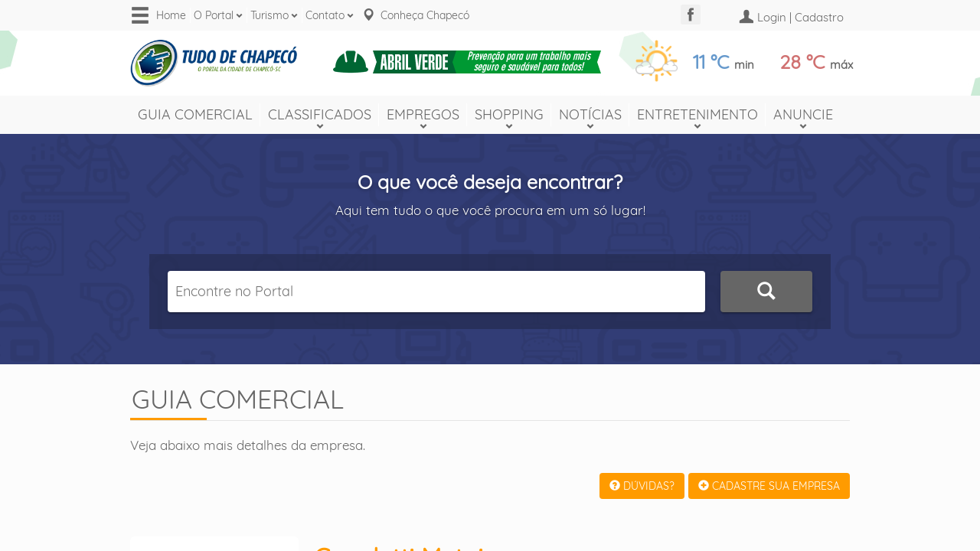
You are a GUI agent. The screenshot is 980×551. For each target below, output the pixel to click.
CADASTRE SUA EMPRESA (769, 486)
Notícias (590, 114)
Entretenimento (697, 114)
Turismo (269, 15)
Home (171, 15)
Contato (325, 15)
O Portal (214, 15)
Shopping (509, 114)
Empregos (423, 114)
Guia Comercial (195, 114)
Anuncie (803, 114)
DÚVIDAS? (642, 486)
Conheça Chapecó (425, 15)
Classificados (320, 114)
